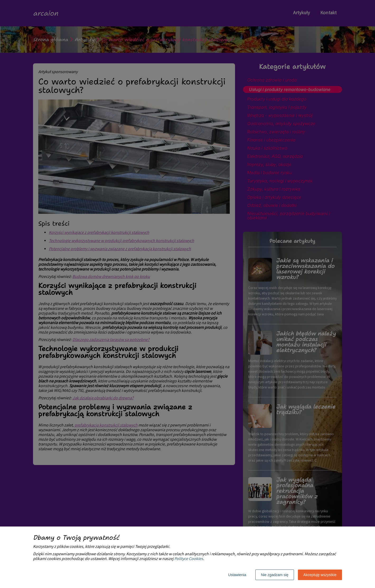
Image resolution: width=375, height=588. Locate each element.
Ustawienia (237, 575)
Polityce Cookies (189, 559)
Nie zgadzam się (275, 575)
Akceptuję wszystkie (320, 575)
